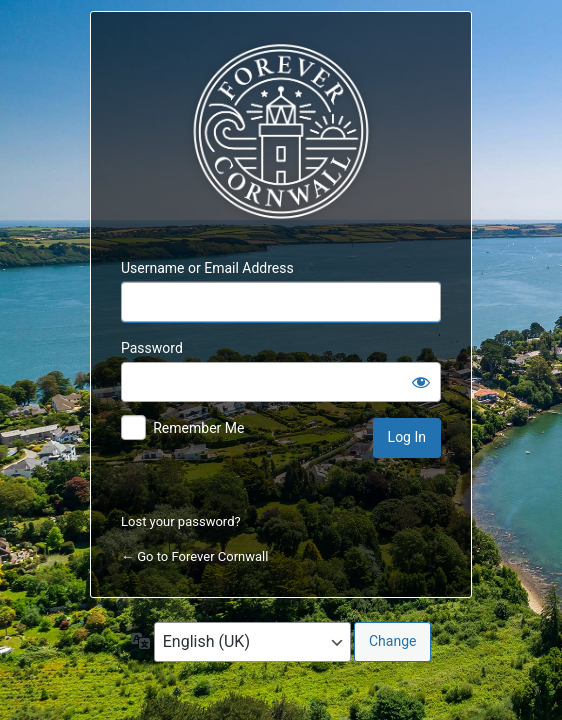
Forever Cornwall (281, 132)
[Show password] (421, 382)
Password (152, 348)
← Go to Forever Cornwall (194, 556)
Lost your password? (181, 521)
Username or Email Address (207, 268)
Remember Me (198, 428)
